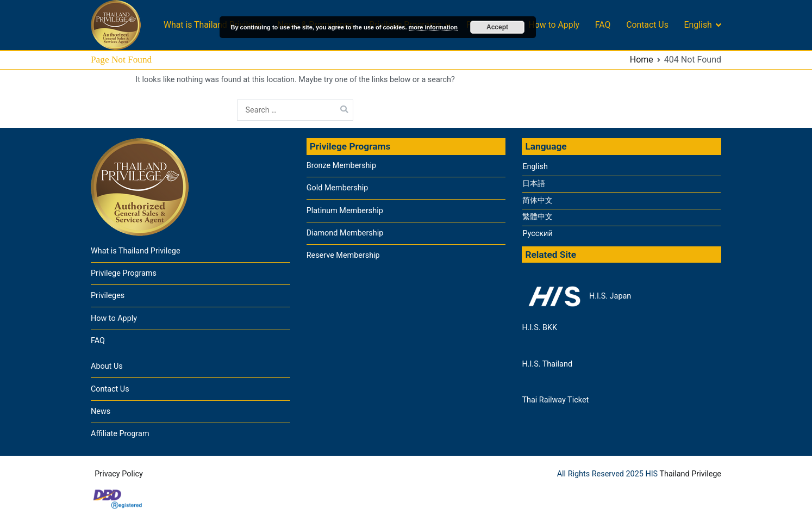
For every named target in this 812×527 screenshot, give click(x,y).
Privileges (108, 296)
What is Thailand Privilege (213, 25)
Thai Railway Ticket (555, 400)
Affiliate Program (120, 434)
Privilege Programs (124, 273)
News (101, 411)
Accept (497, 27)
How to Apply (554, 25)
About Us (107, 366)
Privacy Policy (119, 474)
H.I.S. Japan (576, 296)
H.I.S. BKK (539, 328)
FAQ (603, 25)
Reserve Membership (343, 255)
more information (433, 27)
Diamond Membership (345, 233)
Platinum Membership (345, 211)
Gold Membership (338, 188)
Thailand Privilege (690, 474)
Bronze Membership (341, 166)
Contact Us (647, 25)
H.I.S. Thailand (547, 364)
